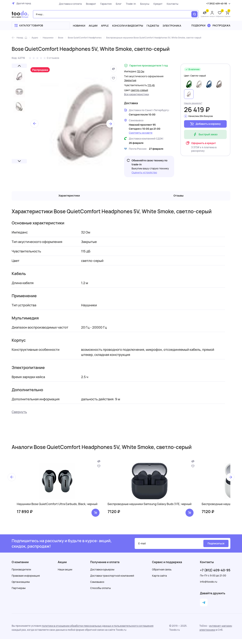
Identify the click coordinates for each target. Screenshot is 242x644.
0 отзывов (53, 58)
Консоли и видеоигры (128, 26)
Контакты (169, 4)
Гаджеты (153, 26)
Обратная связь (162, 574)
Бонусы (142, 4)
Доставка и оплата (67, 4)
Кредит (155, 4)
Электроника (172, 26)
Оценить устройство (144, 172)
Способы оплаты (100, 593)
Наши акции (65, 574)
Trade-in (128, 4)
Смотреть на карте (141, 133)
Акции (93, 26)
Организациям (21, 587)
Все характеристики (137, 94)
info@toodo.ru (208, 587)
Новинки (79, 26)
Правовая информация (26, 581)
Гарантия (103, 4)
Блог (116, 4)
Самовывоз (97, 587)
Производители (21, 574)
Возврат (88, 4)
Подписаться (216, 548)
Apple (105, 26)
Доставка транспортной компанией (112, 581)
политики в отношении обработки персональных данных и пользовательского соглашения (98, 631)
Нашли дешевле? (193, 103)
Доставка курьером (102, 574)
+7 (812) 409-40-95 (215, 575)
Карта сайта (159, 581)
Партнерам (19, 593)
